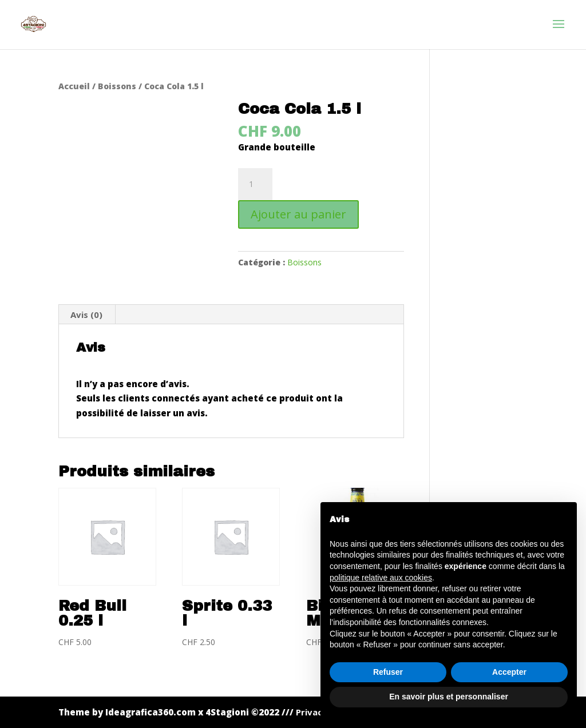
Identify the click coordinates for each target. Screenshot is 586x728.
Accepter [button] (509, 672)
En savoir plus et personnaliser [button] (449, 697)
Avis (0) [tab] (86, 315)
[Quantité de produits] (255, 184)
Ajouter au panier (298, 214)
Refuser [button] (388, 672)
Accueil (74, 86)
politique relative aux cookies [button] (381, 578)
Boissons (117, 86)
